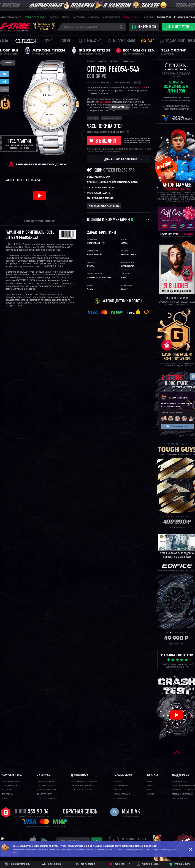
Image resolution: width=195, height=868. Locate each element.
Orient (65, 41)
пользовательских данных (104, 850)
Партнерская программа (83, 786)
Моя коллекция (122, 794)
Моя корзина (121, 786)
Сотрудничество (112, 17)
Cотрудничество (10, 786)
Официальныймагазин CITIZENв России (44, 27)
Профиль (119, 790)
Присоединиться (179, 427)
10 (189, 517)
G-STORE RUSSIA (178, 398)
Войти (117, 781)
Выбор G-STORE (124, 41)
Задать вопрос (179, 781)
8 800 (32, 812)
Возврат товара (44, 794)
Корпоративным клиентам (86, 17)
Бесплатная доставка (35, 17)
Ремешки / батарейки (182, 794)
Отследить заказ (186, 17)
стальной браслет (111, 118)
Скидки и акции (150, 865)
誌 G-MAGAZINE (90, 41)
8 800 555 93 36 (164, 17)
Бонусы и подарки (46, 798)
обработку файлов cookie (79, 850)
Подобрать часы (180, 798)
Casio (4, 41)
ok (97, 841)
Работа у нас (8, 790)
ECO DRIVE (97, 77)
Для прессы (7, 794)
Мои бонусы (121, 798)
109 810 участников (172, 413)
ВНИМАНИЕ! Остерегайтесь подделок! (42, 164)
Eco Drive (140, 88)
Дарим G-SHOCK (132, 17)
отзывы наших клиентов (134, 841)
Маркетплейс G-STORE (82, 790)
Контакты (148, 17)
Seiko (48, 41)
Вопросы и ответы (60, 17)
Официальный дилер (11, 17)
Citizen (26, 41)
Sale (151, 41)
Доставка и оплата (46, 786)
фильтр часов (144, 27)
